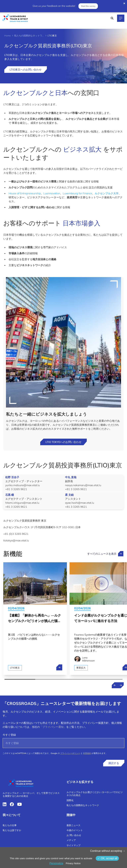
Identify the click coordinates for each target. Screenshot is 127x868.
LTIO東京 (15, 668)
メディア (71, 840)
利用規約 (87, 753)
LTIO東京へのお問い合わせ (26, 70)
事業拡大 (81, 668)
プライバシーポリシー (70, 753)
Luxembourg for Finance (77, 193)
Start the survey (88, 6)
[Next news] (121, 685)
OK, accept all (107, 858)
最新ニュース (74, 825)
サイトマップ (74, 845)
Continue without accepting (108, 851)
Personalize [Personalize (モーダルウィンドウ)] (56, 863)
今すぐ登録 (9, 735)
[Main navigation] (121, 18)
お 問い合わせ (74, 835)
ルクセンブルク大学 (107, 193)
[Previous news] (115, 685)
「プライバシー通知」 (53, 727)
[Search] (112, 18)
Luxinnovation (52, 193)
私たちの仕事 (10, 825)
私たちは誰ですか (12, 830)
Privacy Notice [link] (73, 863)
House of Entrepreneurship (25, 193)
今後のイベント (75, 830)
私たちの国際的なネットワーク (29, 36)
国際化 (70, 800)
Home (8, 36)
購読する (114, 763)
